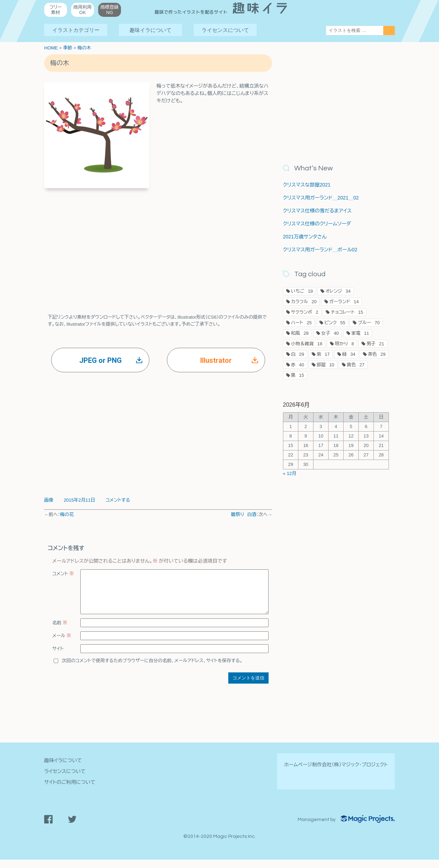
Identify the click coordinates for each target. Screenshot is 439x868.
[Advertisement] (158, 244)
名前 (60, 631)
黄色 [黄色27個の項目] (356, 365)
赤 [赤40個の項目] (298, 365)
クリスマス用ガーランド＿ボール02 (320, 250)
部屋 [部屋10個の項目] (325, 365)
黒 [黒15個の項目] (298, 375)
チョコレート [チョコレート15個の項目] (347, 312)
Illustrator (229, 360)
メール (62, 644)
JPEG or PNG (111, 360)
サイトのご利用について (70, 791)
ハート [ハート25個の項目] (301, 323)
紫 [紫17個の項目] (323, 354)
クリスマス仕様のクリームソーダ (317, 224)
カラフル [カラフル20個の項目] (304, 302)
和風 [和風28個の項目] (300, 333)
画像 (49, 500)
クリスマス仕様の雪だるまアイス (317, 211)
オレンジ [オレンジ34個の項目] (338, 291)
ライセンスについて (225, 30)
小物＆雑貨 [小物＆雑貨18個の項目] (307, 344)
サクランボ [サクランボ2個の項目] (305, 312)
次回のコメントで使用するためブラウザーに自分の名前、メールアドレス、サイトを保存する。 (152, 669)
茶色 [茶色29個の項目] (377, 354)
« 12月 (290, 473)
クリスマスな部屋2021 (307, 185)
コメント (63, 574)
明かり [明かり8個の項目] (345, 344)
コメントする (118, 500)
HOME (51, 48)
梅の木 (84, 48)
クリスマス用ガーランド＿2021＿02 (321, 198)
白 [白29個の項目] (298, 354)
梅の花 (67, 514)
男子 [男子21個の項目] (375, 344)
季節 (68, 48)
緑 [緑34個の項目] (349, 354)
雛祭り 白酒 (244, 514)
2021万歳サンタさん (305, 237)
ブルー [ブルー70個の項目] (369, 323)
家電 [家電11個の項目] (360, 333)
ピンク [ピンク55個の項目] (335, 323)
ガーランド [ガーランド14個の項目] (344, 302)
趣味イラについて (150, 30)
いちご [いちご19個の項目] (302, 291)
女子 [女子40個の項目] (330, 333)
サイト (58, 657)
